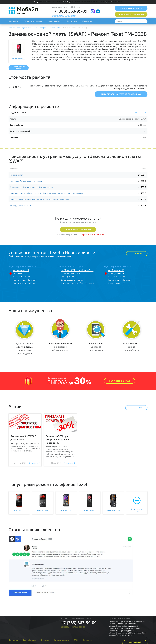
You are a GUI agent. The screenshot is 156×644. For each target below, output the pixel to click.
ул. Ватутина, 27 (116, 270)
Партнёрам (72, 21)
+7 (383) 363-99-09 (70, 11)
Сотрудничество (61, 640)
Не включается (17, 175)
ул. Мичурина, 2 (21, 270)
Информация (54, 21)
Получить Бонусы (119, 381)
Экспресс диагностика (96, 347)
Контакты (87, 21)
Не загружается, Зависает (21, 205)
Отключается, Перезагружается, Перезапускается (32, 187)
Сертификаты (30, 640)
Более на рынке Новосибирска (132, 347)
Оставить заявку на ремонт (78, 229)
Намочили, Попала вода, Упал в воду (26, 181)
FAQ (76, 640)
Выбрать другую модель (19, 68)
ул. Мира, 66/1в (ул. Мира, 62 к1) (77, 270)
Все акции (135, 408)
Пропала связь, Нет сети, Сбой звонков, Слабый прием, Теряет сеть (39, 199)
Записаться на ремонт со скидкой (121, 94)
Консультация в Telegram (25, 280)
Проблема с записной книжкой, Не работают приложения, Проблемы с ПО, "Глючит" (47, 193)
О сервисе (13, 21)
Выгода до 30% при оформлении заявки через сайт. (57, 439)
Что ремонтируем (33, 21)
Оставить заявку (131, 14)
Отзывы (45, 640)
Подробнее (34, 463)
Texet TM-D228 (140, 113)
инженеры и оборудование (61, 347)
